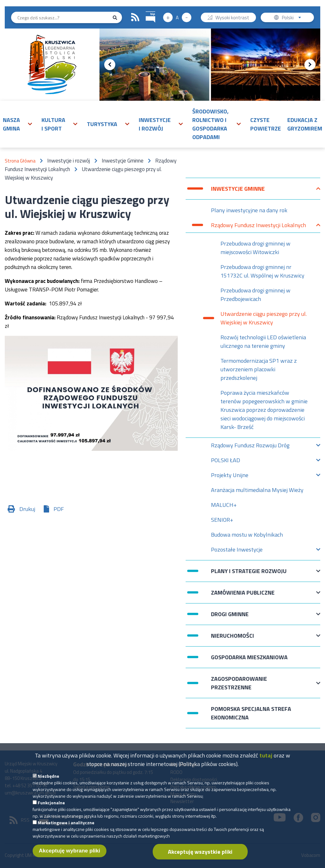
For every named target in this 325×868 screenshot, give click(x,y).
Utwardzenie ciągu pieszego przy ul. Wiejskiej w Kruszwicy (264, 318)
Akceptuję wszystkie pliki (200, 859)
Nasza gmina (11, 124)
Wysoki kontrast (232, 18)
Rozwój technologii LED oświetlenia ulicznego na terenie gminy (263, 341)
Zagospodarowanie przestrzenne (239, 683)
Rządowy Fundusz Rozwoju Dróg (250, 447)
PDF (59, 509)
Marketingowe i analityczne (66, 830)
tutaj (266, 762)
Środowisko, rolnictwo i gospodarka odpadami (210, 124)
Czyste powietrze (266, 124)
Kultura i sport (53, 124)
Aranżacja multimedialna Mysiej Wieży (257, 490)
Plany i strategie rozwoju (249, 574)
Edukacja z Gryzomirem (305, 124)
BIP (146, 11)
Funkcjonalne (51, 810)
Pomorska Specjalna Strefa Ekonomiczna (251, 713)
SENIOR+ (222, 520)
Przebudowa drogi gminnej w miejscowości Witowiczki (255, 248)
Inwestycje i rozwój (155, 124)
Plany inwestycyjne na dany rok (249, 210)
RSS (135, 17)
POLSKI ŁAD (226, 462)
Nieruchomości (233, 639)
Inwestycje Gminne (238, 192)
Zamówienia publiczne (243, 596)
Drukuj (27, 509)
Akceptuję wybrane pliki (70, 858)
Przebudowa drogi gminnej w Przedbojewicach (255, 295)
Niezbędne (48, 783)
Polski (293, 18)
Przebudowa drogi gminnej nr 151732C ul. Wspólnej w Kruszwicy (262, 271)
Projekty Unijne (230, 477)
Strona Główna (20, 161)
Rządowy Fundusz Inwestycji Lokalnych (258, 227)
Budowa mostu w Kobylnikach (247, 535)
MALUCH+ (224, 505)
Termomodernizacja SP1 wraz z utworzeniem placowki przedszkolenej (259, 369)
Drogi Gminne (230, 617)
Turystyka (102, 124)
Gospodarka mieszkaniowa (249, 657)
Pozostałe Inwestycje (237, 551)
